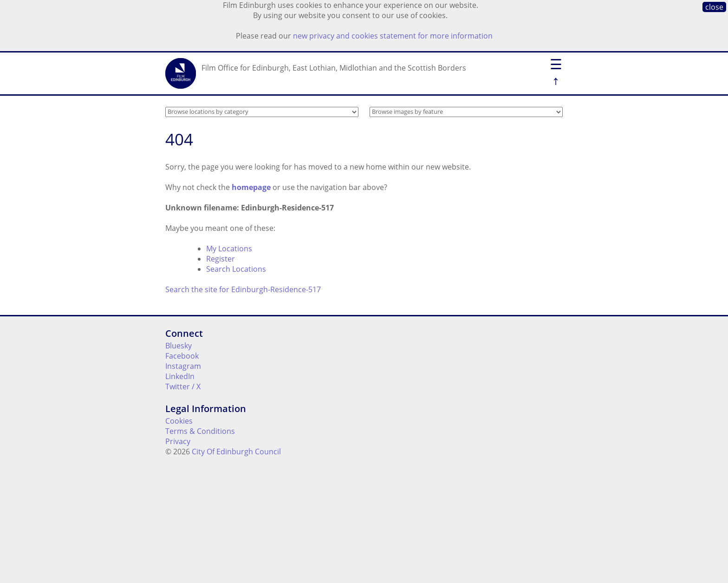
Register (221, 259)
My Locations (229, 249)
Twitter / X (183, 386)
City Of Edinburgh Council (236, 452)
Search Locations (236, 269)
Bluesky (179, 346)
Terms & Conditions (200, 431)
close (714, 7)
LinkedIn (180, 376)
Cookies (179, 421)
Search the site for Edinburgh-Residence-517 (243, 289)
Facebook (182, 356)
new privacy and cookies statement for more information (393, 36)
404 (179, 139)
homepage (251, 187)
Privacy (178, 441)
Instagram (183, 366)
